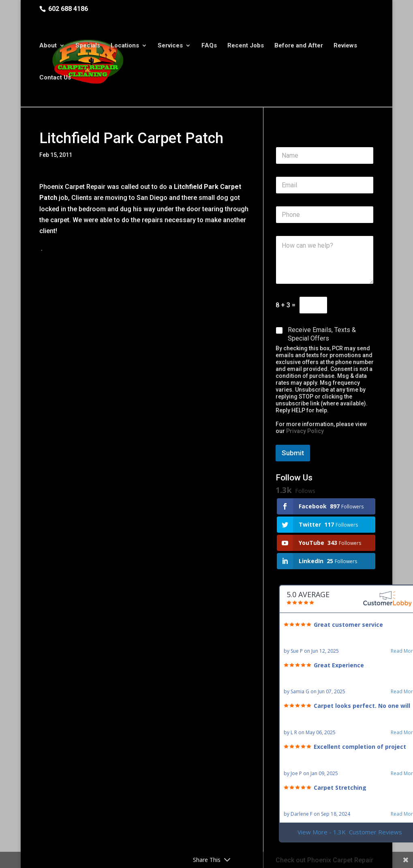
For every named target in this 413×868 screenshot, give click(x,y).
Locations (125, 47)
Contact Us (55, 79)
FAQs (209, 47)
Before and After (299, 47)
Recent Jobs (246, 47)
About (48, 47)
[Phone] (325, 215)
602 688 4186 (68, 9)
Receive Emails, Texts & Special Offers (322, 334)
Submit (293, 453)
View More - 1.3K (350, 832)
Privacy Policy (305, 431)
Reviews (345, 47)
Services (170, 47)
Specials (88, 47)
